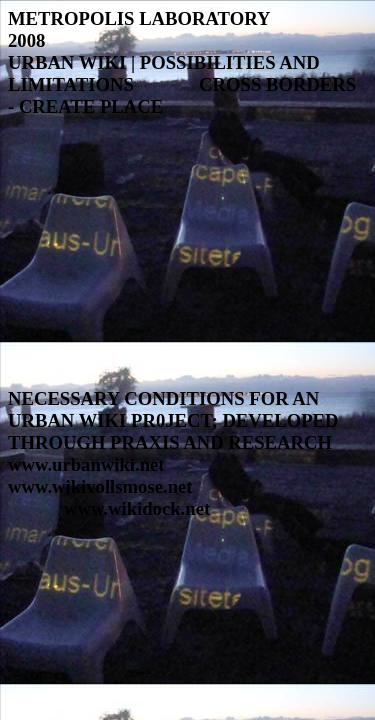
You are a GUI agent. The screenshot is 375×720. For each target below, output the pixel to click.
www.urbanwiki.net (86, 464)
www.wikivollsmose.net (100, 486)
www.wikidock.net (137, 508)
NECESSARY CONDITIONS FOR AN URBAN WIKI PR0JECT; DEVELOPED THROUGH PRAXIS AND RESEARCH (173, 420)
